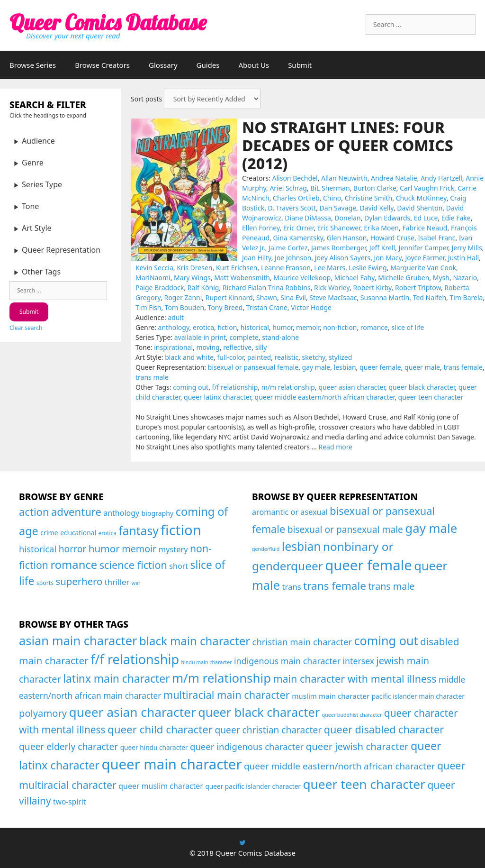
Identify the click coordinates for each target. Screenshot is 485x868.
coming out (191, 387)
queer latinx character (217, 397)
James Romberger (338, 248)
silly (261, 347)
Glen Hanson (347, 238)
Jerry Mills (467, 248)
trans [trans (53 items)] (291, 587)
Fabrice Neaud (425, 228)
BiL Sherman (330, 188)
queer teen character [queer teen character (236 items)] (364, 784)
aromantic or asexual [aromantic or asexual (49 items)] (290, 512)
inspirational (173, 347)
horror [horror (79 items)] (73, 549)
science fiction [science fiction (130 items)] (133, 565)
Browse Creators (102, 65)
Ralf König (203, 288)
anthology (174, 327)
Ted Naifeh (430, 297)
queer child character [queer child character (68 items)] (160, 729)
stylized (340, 357)
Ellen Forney (261, 228)
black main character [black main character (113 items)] (195, 641)
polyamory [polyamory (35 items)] (43, 713)
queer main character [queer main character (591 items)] (171, 764)
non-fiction (340, 327)
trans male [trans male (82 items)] (391, 586)
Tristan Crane (267, 307)
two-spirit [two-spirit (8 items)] (69, 802)
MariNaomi (153, 278)
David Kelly (376, 208)
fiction (227, 327)
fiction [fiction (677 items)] (181, 530)
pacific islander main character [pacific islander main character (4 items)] (418, 696)
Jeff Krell (382, 248)
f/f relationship (235, 387)
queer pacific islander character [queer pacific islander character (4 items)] (253, 786)
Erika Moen (381, 228)
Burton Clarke (375, 188)
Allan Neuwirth (344, 178)
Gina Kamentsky (298, 238)
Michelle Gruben (404, 278)
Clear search (26, 328)
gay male (316, 367)
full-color (231, 357)
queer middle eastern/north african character (325, 397)
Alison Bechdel (295, 178)
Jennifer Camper (424, 248)
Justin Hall (464, 258)
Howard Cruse (392, 238)
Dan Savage (338, 208)
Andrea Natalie (394, 178)
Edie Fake (456, 218)
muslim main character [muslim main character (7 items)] (331, 696)
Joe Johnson (293, 258)
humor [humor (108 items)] (104, 548)
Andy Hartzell (441, 178)
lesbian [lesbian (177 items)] (301, 546)
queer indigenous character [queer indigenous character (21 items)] (247, 746)
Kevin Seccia (154, 268)
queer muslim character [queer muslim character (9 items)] (161, 786)
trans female (463, 367)
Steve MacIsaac (333, 297)
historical (255, 327)
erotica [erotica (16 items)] (107, 533)
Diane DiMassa (308, 218)
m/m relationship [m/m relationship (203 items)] (221, 678)
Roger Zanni (183, 297)
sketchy (314, 357)
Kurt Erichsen (237, 268)
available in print (200, 337)
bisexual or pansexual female (253, 367)
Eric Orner (298, 228)
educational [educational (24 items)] (78, 533)
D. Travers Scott (292, 208)
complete (244, 337)
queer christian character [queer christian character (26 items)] (268, 730)
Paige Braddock (160, 288)
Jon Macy (388, 258)
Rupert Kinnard (229, 297)
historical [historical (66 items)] (38, 549)
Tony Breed (225, 307)
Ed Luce (426, 218)
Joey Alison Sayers (343, 258)
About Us (254, 65)
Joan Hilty (257, 258)
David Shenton (420, 208)
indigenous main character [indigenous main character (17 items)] (287, 661)
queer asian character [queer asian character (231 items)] (133, 712)
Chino (332, 198)
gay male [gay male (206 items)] (431, 528)
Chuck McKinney (421, 198)
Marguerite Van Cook (423, 268)
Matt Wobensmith (242, 278)
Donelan (347, 218)
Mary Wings (192, 278)
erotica (203, 327)
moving (208, 347)
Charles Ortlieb (296, 198)
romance (374, 327)
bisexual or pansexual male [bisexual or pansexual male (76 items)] (345, 530)
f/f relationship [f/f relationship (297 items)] (135, 659)
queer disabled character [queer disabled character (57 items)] (384, 729)
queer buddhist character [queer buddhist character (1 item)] (352, 715)
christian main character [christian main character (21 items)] (302, 642)
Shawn (267, 297)
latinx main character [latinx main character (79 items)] (116, 679)
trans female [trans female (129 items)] (335, 586)
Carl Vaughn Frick (427, 188)
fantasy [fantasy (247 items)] (138, 531)
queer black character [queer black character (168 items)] (259, 712)
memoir (308, 327)
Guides (208, 65)
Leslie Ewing (368, 268)
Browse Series (33, 65)
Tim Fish (148, 307)
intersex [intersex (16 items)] (359, 661)
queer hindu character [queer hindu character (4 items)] (154, 747)
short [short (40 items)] (179, 566)
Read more (335, 447)
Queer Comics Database (108, 22)
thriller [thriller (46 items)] (117, 582)
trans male (152, 377)
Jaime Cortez (288, 248)
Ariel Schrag (288, 188)
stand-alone (280, 337)
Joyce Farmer (425, 258)
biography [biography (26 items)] (158, 513)
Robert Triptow (418, 288)
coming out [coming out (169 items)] (386, 640)
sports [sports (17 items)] (45, 583)
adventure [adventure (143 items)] (76, 512)
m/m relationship (288, 387)
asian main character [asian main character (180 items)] (78, 640)
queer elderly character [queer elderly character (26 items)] (68, 746)
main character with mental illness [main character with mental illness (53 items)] (355, 679)
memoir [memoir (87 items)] (139, 549)
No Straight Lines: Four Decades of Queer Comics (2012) (348, 146)
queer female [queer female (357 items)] (368, 565)
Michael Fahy (355, 278)
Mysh (441, 278)
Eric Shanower (339, 228)
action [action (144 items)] (34, 512)
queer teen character (431, 397)
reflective (237, 347)
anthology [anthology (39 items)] (121, 513)
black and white (189, 357)
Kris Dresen (194, 268)
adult (176, 317)
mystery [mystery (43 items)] (173, 549)
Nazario (465, 278)
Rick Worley (332, 288)
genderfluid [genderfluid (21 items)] (266, 549)
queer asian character (352, 387)
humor (282, 327)
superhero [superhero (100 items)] (79, 581)
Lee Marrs (330, 268)
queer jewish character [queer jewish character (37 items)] (357, 746)
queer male (422, 367)
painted (259, 357)
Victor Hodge (311, 307)
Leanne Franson (286, 268)
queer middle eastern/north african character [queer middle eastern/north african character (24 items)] (340, 766)
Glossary (163, 65)
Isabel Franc (436, 238)
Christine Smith (369, 198)
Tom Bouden (184, 307)
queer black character (422, 387)
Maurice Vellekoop (302, 278)
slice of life (408, 327)
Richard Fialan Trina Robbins (267, 288)
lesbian (345, 367)
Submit (300, 65)
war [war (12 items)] (136, 583)
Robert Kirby (372, 288)
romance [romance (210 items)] (74, 565)
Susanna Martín (385, 297)
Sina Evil (293, 297)
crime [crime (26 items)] (49, 533)
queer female (380, 367)
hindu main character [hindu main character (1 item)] (206, 662)
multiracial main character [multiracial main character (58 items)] (227, 695)
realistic (287, 357)
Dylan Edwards (387, 218)
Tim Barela (466, 297)
